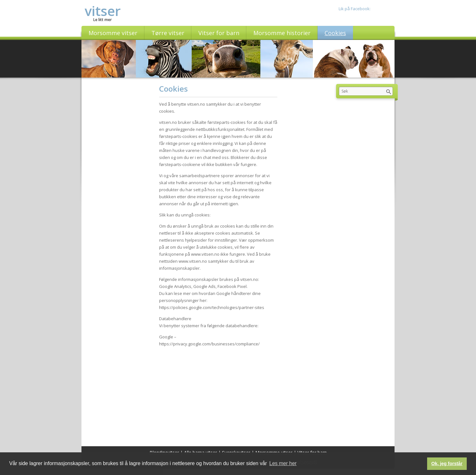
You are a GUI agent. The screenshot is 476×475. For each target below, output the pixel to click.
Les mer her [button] (283, 463)
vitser (103, 11)
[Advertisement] (218, 395)
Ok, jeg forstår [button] (447, 464)
